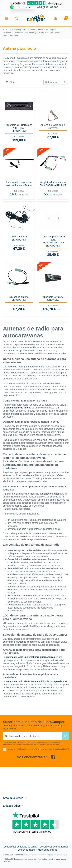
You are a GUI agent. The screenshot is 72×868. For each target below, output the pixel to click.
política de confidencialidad (58, 749)
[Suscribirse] (66, 736)
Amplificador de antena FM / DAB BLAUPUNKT (53, 184)
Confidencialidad (26, 850)
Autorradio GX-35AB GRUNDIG (53, 298)
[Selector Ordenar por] (52, 82)
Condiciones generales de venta (20, 847)
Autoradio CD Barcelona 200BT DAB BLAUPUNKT (19, 128)
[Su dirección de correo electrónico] (33, 736)
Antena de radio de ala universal (53, 126)
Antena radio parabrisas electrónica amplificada (19, 184)
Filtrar (11, 82)
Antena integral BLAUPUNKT (19, 238)
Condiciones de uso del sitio (54, 847)
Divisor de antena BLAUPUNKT (19, 298)
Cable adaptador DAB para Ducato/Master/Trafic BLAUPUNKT (53, 241)
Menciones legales (47, 850)
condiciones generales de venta (30, 749)
